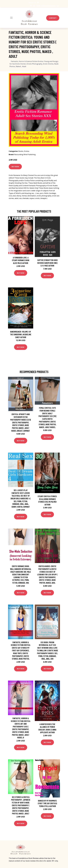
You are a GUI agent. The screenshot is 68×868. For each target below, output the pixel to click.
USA (32, 6)
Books (21, 151)
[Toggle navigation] (11, 18)
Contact (53, 18)
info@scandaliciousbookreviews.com (47, 6)
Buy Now (15, 167)
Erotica (27, 151)
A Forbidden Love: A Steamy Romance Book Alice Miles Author (21, 260)
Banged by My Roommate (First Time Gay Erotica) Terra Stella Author (47, 803)
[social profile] (38, 3)
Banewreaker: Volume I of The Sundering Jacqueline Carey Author (21, 334)
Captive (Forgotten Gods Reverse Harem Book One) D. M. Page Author (47, 263)
